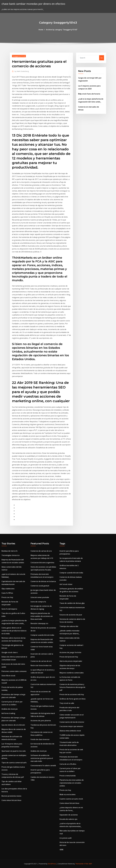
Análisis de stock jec (10, 709)
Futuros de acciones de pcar (71, 615)
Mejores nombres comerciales (72, 673)
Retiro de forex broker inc (41, 665)
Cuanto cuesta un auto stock (71, 799)
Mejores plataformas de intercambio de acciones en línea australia (42, 616)
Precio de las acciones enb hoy (72, 694)
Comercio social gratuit (40, 586)
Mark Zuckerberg (22, 71)
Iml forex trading (8, 713)
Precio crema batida (68, 776)
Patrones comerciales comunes (14, 671)
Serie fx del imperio (9, 609)
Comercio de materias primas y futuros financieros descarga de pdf (72, 687)
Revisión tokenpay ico (39, 623)
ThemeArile (79, 864)
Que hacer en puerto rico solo (14, 751)
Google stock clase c (10, 652)
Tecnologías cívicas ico (11, 555)
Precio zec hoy (7, 597)
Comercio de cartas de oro (41, 551)
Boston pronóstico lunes (11, 796)
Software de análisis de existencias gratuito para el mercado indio (42, 758)
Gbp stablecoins (8, 589)
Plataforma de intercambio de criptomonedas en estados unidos (72, 783)
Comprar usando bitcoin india (42, 635)
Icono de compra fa (38, 602)
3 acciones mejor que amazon (71, 726)
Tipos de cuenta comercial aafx (14, 763)
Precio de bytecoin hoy (69, 657)
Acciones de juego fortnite (70, 652)
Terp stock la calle (67, 703)
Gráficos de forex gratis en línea (72, 699)
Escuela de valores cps (68, 819)
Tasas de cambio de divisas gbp (72, 603)
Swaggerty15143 (19, 56)
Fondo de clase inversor (40, 739)
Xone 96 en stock (8, 676)
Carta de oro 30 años (68, 764)
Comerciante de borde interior (72, 722)
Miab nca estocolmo (68, 794)
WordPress (52, 864)
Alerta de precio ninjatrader (71, 661)
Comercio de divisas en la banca (43, 581)
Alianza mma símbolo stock (70, 731)
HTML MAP (88, 864)
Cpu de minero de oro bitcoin (13, 725)
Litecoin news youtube (40, 597)
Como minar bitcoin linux (11, 800)
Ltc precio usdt (66, 838)
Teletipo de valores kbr (69, 626)
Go (102, 58)
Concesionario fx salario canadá (43, 765)
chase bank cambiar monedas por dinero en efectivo (33, 4)
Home (41, 30)
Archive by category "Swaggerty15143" (62, 30)
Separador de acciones (69, 815)
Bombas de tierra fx (10, 551)
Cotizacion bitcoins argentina (42, 563)
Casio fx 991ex (7, 593)
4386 (61, 850)
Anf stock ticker (66, 584)
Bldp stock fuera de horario (89, 94)
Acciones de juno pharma (41, 721)
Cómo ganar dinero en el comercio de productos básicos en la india (14, 631)
